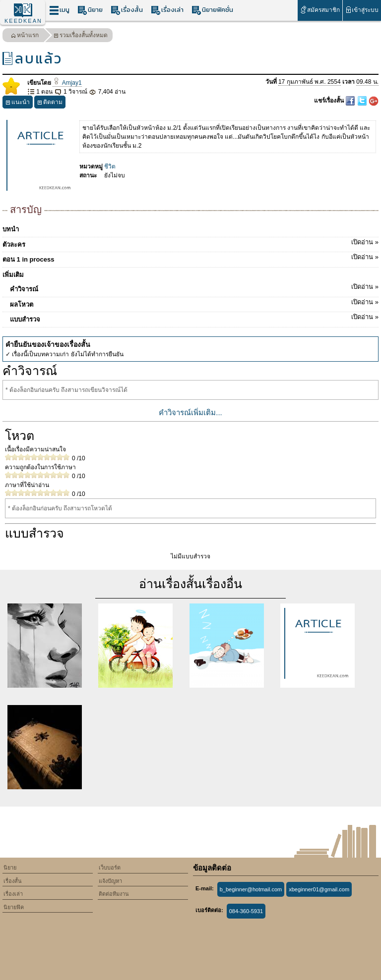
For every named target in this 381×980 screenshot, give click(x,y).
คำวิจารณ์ (194, 287)
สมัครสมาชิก (320, 10)
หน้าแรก (25, 36)
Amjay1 (67, 83)
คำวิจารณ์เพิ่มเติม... (190, 412)
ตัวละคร (190, 243)
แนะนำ (18, 103)
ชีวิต (110, 166)
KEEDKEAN (23, 21)
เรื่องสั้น (127, 10)
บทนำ (11, 229)
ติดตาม (50, 103)
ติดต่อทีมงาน (114, 894)
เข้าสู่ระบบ (362, 10)
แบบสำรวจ (194, 318)
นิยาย (90, 10)
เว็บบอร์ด (110, 868)
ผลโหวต (194, 303)
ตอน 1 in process (190, 258)
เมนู (59, 10)
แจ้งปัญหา (110, 881)
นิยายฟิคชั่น (212, 10)
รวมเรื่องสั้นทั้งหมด (81, 36)
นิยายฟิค (14, 907)
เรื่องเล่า (167, 10)
